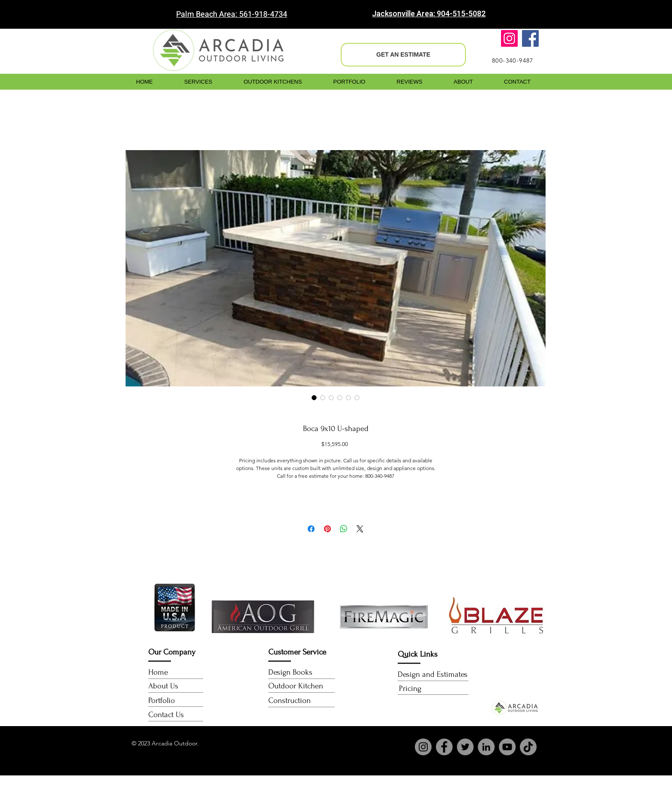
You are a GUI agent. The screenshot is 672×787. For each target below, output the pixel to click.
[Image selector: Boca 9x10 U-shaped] (314, 398)
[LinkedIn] (486, 747)
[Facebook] (530, 38)
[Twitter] (465, 747)
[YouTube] (507, 747)
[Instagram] (509, 38)
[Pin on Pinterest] (327, 529)
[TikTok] (528, 747)
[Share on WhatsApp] (344, 529)
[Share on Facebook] (311, 529)
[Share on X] (360, 529)
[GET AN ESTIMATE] (403, 55)
